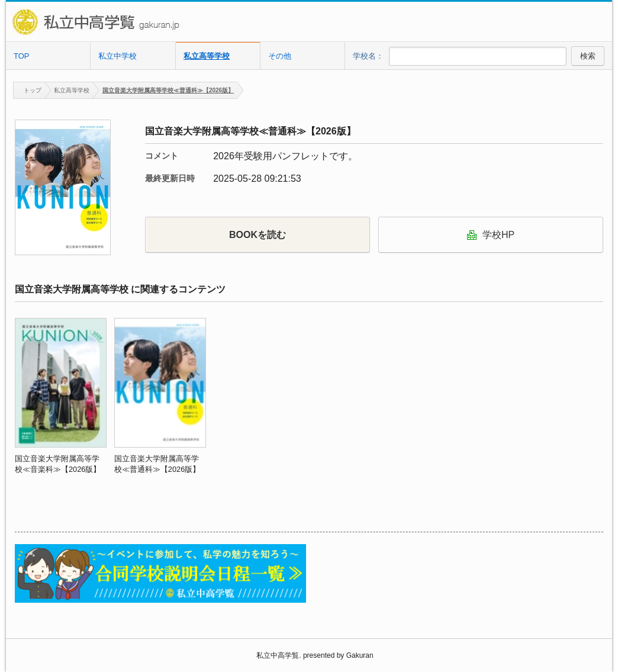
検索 (588, 56)
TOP (22, 56)
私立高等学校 (207, 56)
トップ (27, 90)
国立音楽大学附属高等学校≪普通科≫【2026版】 (168, 90)
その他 (280, 56)
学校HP (491, 235)
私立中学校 (118, 56)
